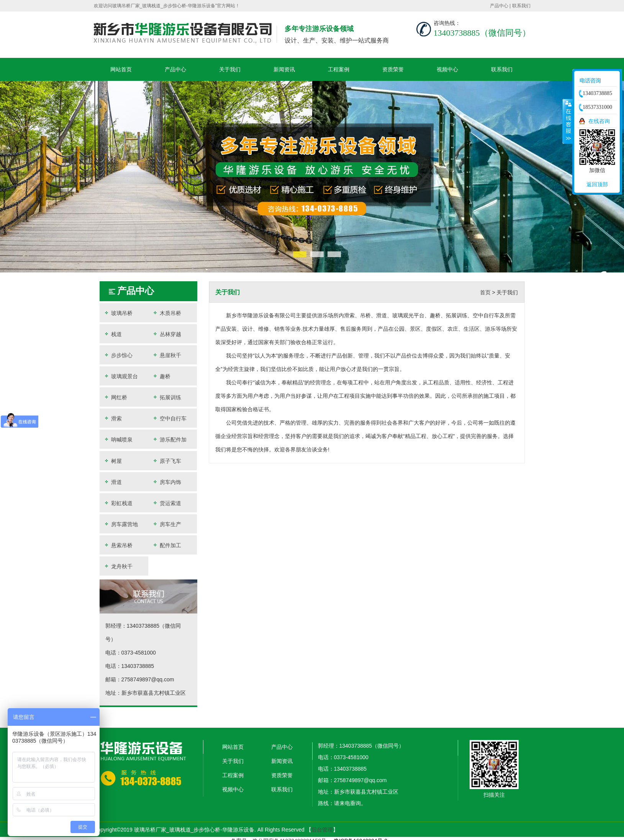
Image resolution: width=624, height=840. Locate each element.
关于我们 (230, 69)
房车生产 (167, 524)
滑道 (113, 482)
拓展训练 (167, 397)
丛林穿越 (167, 334)
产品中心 (499, 6)
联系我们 (521, 6)
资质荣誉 (393, 69)
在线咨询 (599, 121)
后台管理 (322, 830)
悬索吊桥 (118, 545)
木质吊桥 (167, 313)
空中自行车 (169, 418)
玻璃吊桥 (118, 313)
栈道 (113, 334)
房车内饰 (167, 482)
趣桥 (161, 376)
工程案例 (339, 69)
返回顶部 (597, 184)
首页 (485, 292)
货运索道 (167, 503)
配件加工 (167, 545)
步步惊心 (118, 355)
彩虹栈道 (118, 503)
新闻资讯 (284, 69)
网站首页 (121, 69)
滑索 (113, 418)
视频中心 (447, 69)
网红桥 (115, 397)
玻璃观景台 (121, 376)
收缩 (568, 121)
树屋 (113, 461)
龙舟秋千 (118, 566)
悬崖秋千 (167, 355)
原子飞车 (167, 461)
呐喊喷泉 (118, 439)
